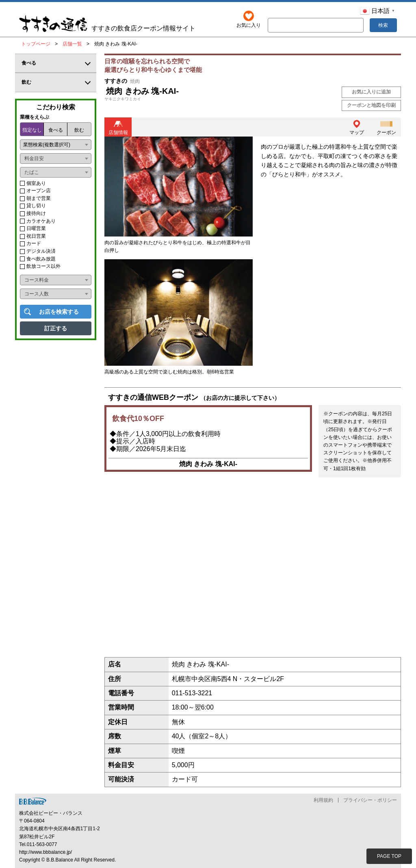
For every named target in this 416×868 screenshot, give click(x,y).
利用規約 (323, 800)
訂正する (56, 328)
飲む (79, 130)
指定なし (32, 130)
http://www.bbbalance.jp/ (45, 852)
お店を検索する (59, 312)
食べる (56, 130)
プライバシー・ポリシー (370, 800)
